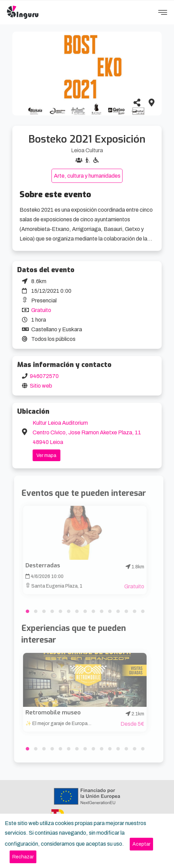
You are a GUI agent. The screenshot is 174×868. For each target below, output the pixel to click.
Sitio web (41, 386)
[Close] (141, 844)
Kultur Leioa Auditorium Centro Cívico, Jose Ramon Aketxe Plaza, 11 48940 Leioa (87, 432)
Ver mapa (46, 455)
